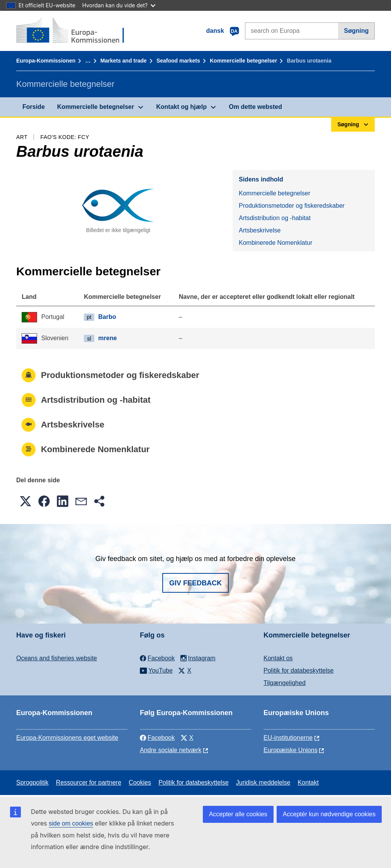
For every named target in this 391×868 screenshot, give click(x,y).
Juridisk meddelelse (263, 782)
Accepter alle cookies (238, 814)
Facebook (157, 738)
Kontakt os (278, 658)
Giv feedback (195, 583)
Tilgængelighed (285, 683)
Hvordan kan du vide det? (119, 5)
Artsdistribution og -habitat (275, 218)
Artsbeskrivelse (260, 230)
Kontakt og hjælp (181, 107)
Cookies (140, 782)
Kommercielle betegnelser (243, 61)
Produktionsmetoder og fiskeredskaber (292, 206)
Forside (34, 107)
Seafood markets (178, 61)
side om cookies (71, 823)
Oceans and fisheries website (57, 658)
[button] (25, 501)
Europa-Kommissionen (46, 61)
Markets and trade (124, 61)
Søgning (356, 31)
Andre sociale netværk (171, 750)
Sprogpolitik (32, 782)
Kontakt (308, 782)
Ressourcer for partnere (89, 782)
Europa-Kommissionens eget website (67, 738)
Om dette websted (255, 107)
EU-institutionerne (288, 738)
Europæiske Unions (291, 750)
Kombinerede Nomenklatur (275, 243)
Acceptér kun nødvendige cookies (329, 814)
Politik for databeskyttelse (298, 670)
